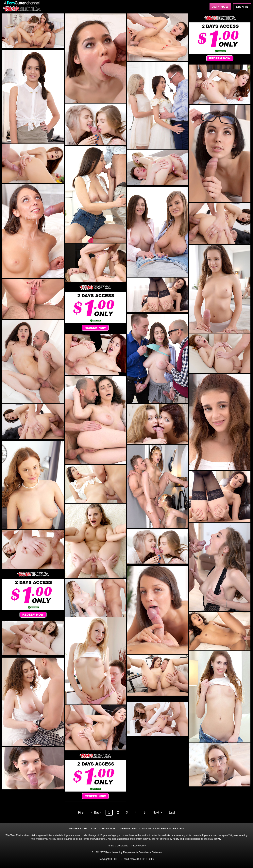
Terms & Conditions (118, 846)
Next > (157, 812)
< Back (96, 812)
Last (172, 812)
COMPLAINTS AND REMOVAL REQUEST (162, 829)
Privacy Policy (138, 846)
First (81, 812)
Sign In (242, 7)
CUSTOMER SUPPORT (104, 829)
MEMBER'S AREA (78, 829)
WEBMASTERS (128, 829)
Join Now (220, 7)
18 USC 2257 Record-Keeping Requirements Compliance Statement (127, 852)
